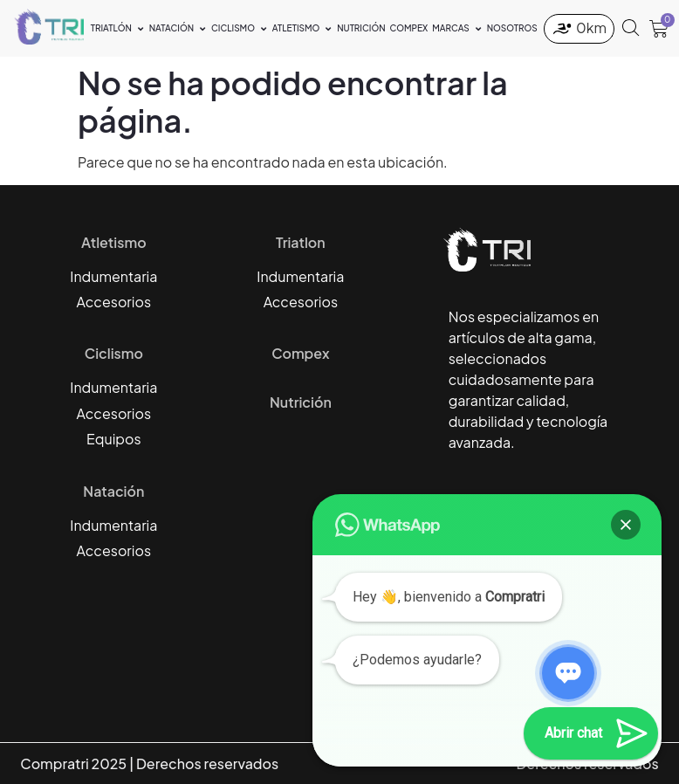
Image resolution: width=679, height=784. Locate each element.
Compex (300, 353)
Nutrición (301, 402)
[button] (626, 525)
